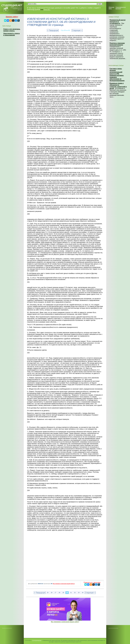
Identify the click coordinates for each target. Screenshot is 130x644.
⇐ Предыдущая (53, 30)
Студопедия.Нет (37, 640)
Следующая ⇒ (77, 30)
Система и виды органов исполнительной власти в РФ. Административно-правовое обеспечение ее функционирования (117, 75)
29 (63, 593)
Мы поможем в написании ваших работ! (65, 622)
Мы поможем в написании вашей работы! (64, 584)
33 (79, 593)
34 (83, 593)
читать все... (47, 10)
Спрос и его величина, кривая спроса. (12, 30)
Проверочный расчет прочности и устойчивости (118, 22)
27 (55, 593)
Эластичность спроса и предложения (11, 34)
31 (71, 593)
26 (52, 593)
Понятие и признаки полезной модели (117, 44)
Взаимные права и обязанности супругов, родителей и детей (118, 86)
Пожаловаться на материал (121, 8)
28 (59, 593)
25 (48, 593)
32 (75, 593)
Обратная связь (111, 8)
